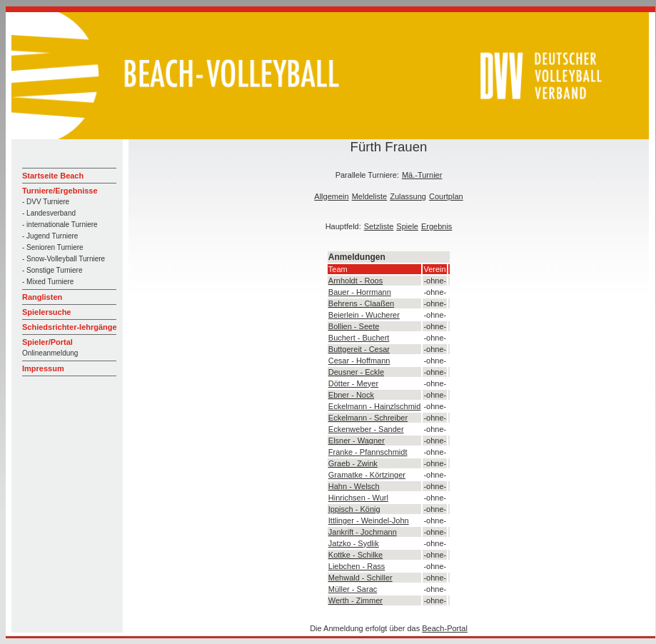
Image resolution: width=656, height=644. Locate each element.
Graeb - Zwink (353, 463)
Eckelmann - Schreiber (368, 418)
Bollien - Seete (354, 326)
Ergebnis (437, 226)
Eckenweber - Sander (366, 429)
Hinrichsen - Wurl (358, 498)
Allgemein (331, 196)
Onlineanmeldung (50, 353)
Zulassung (408, 196)
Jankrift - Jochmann (363, 532)
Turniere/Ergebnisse (60, 191)
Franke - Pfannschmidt (368, 452)
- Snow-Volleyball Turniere (64, 259)
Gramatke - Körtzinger (367, 475)
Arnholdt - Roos (355, 281)
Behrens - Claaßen (361, 303)
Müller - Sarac (353, 589)
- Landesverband (49, 213)
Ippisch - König (354, 509)
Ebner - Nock (351, 395)
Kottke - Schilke (355, 555)
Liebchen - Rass (357, 566)
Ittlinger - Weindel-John (369, 520)
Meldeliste (370, 196)
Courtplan (446, 196)
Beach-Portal (445, 628)
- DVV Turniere (46, 202)
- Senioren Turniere (53, 247)
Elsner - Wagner (357, 441)
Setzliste (379, 226)
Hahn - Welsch (354, 486)
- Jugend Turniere (50, 236)
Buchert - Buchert (359, 338)
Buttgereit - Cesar (359, 349)
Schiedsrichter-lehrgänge (70, 327)
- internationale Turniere (60, 225)
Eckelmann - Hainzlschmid (375, 406)
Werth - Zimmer (355, 600)
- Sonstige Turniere (52, 270)
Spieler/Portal (47, 342)
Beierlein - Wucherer (364, 315)
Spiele (407, 226)
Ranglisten (42, 297)
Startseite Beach (53, 176)
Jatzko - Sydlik (354, 543)
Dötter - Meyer (353, 383)
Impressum (43, 368)
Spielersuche (46, 312)
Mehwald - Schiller (360, 578)
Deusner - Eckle (356, 372)
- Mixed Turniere (48, 282)
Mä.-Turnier (422, 175)
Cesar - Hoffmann (359, 361)
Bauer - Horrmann (360, 292)
